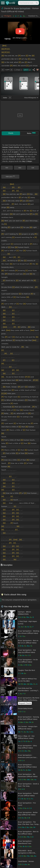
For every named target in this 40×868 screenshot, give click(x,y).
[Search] (37, 3)
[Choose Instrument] (10, 98)
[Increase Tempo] (11, 70)
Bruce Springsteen (22, 8)
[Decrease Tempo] (3, 70)
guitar (5, 98)
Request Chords (25, 703)
